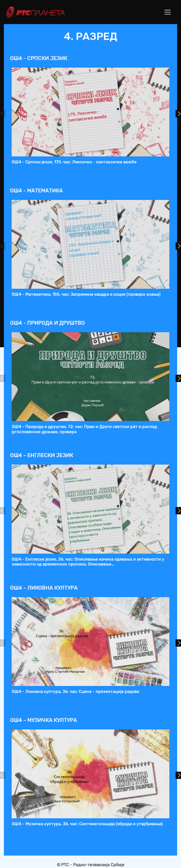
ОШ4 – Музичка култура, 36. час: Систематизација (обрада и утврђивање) (87, 824)
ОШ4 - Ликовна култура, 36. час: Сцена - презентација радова (75, 692)
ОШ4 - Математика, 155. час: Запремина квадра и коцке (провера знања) (86, 294)
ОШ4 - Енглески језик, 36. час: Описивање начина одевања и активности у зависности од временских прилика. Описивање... (88, 562)
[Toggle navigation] (168, 12)
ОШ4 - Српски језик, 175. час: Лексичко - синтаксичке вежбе (74, 162)
